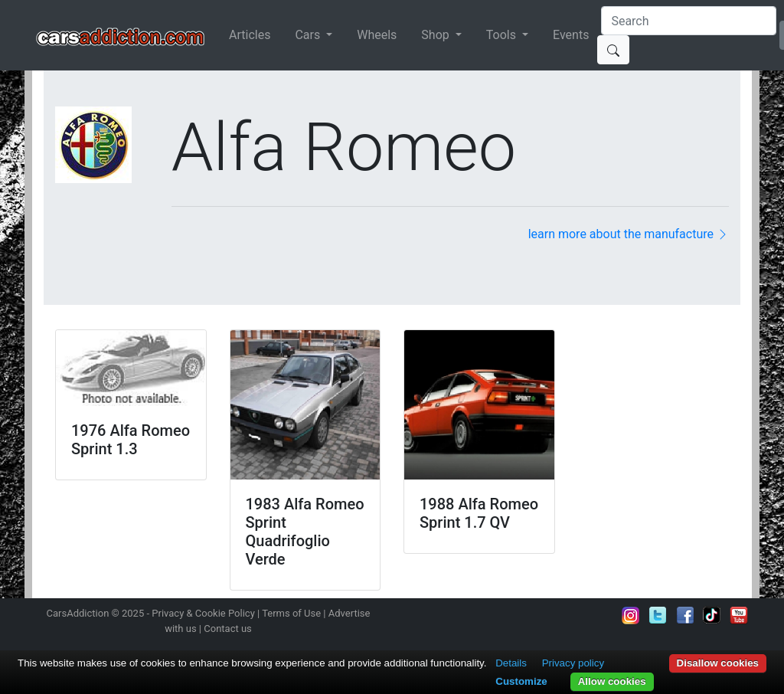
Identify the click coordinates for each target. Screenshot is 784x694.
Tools (503, 35)
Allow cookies (612, 681)
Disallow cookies (718, 663)
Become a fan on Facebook (685, 615)
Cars (309, 35)
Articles (250, 35)
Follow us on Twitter (658, 615)
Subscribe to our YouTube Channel (739, 615)
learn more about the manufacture (629, 234)
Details (511, 663)
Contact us (228, 629)
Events (571, 35)
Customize (521, 681)
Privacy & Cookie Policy (203, 613)
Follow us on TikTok (712, 615)
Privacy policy (573, 663)
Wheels (377, 35)
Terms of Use (291, 613)
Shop (436, 35)
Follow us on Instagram (631, 615)
